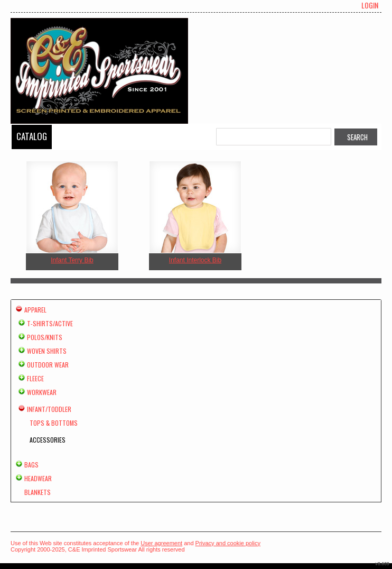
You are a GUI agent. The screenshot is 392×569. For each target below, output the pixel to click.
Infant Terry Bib (72, 260)
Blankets (38, 492)
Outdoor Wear (48, 365)
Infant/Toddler (49, 409)
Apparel (35, 310)
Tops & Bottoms (54, 423)
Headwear (38, 478)
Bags (31, 465)
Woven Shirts (47, 351)
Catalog (32, 136)
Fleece (35, 378)
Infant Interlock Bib (195, 260)
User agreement (161, 543)
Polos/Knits (45, 337)
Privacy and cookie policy (228, 543)
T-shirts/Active (50, 323)
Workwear (42, 392)
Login (370, 5)
